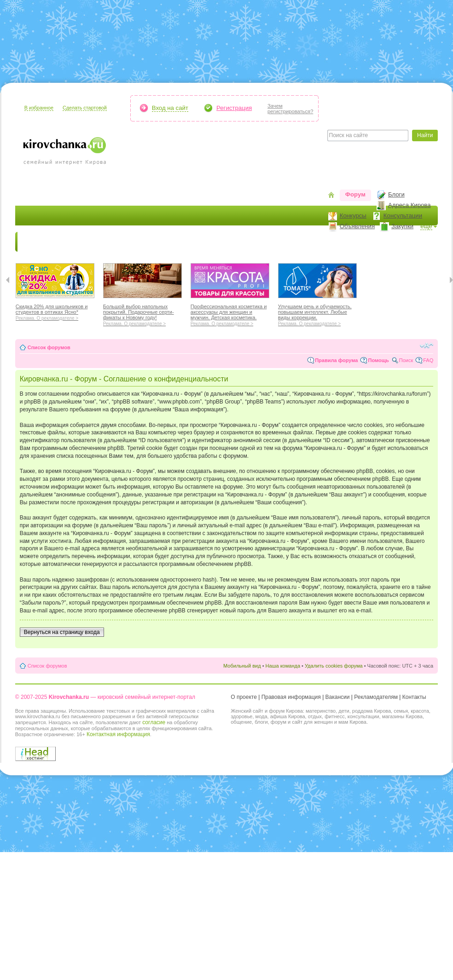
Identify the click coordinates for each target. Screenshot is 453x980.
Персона (389, 242)
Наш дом (209, 242)
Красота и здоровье (125, 242)
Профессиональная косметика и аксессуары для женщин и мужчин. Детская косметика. (230, 314)
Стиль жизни (344, 242)
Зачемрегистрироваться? (290, 109)
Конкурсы (353, 216)
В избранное (39, 108)
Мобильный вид (242, 666)
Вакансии (338, 697)
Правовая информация (291, 697)
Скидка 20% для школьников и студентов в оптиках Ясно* (55, 311)
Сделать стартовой (85, 108)
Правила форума (336, 360)
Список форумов (49, 347)
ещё (426, 226)
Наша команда (283, 666)
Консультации (403, 216)
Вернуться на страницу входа (62, 632)
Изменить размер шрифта (427, 346)
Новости (36, 242)
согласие (154, 722)
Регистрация (234, 108)
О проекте (244, 697)
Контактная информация (118, 734)
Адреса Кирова (409, 205)
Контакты (414, 697)
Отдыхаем (250, 242)
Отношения (295, 242)
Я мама (71, 242)
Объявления (357, 226)
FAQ (428, 360)
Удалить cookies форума (334, 666)
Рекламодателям (376, 697)
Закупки (402, 226)
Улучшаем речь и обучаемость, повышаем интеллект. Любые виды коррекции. (317, 314)
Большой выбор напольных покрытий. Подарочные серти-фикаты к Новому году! (142, 314)
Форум (355, 194)
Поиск (406, 360)
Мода (176, 242)
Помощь (378, 360)
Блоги (396, 194)
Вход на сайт (170, 108)
